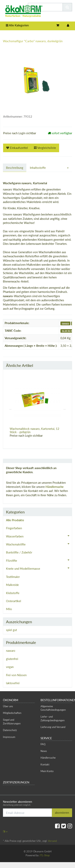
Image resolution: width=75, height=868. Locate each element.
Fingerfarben (14, 528)
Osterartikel (14, 601)
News (44, 751)
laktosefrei (13, 683)
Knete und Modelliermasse (39, 568)
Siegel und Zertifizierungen (12, 722)
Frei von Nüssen (16, 675)
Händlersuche (55, 487)
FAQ (43, 744)
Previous (11, 409)
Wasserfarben (39, 536)
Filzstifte (39, 560)
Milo (9, 609)
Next (64, 409)
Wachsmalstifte (39, 544)
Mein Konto (47, 771)
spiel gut (11, 630)
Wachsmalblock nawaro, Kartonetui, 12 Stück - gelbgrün (34, 430)
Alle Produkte (15, 520)
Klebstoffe (13, 593)
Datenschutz (10, 730)
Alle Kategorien (17, 25)
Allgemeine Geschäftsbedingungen (53, 708)
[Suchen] (45, 7)
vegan (10, 667)
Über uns (8, 706)
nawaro (65, 323)
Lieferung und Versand (53, 727)
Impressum (9, 737)
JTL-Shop (44, 855)
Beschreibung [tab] (15, 168)
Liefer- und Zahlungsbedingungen (53, 718)
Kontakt (45, 764)
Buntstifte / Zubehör (19, 552)
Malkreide (12, 585)
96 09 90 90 (67, 331)
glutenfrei (12, 659)
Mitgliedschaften (12, 713)
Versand (52, 841)
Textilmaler (13, 577)
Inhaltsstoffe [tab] (38, 168)
